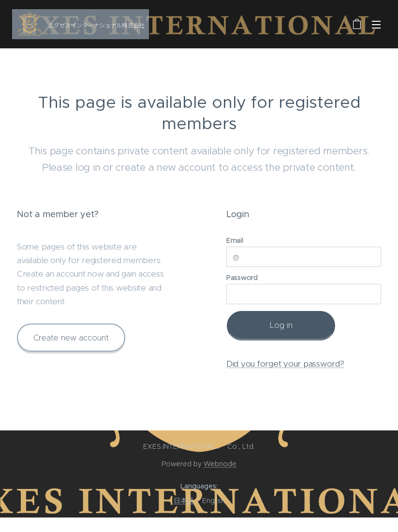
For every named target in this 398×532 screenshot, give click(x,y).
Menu (376, 25)
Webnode (220, 464)
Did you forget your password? (285, 363)
